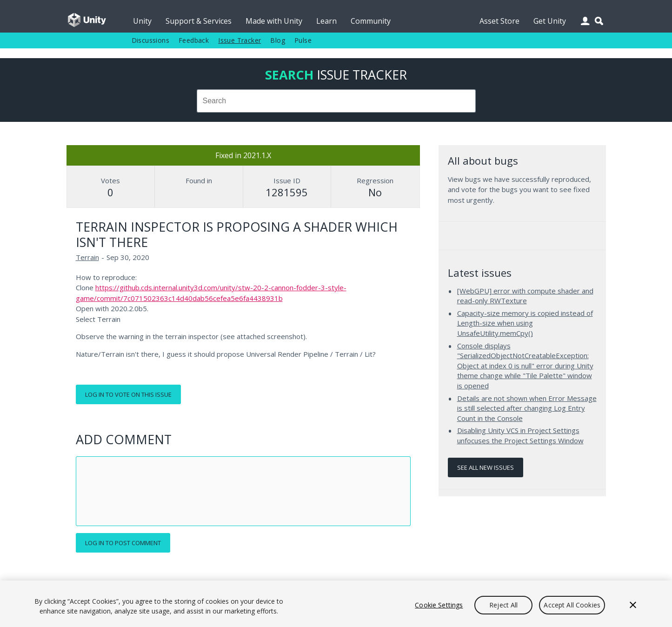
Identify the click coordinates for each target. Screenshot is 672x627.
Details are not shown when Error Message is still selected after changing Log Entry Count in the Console (527, 408)
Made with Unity (274, 21)
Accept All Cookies (572, 605)
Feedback (194, 40)
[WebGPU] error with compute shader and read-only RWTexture (525, 296)
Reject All (503, 605)
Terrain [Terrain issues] (87, 257)
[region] (336, 604)
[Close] (633, 605)
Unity (142, 21)
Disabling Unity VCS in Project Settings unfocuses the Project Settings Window (520, 435)
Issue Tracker (240, 40)
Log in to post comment (123, 543)
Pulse (303, 40)
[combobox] (336, 101)
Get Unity (550, 21)
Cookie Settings (439, 605)
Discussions (150, 40)
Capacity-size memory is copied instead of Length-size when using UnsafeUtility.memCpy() (525, 323)
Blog (278, 40)
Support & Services (199, 21)
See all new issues (486, 467)
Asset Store (499, 21)
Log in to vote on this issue (128, 394)
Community (371, 21)
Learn (326, 21)
